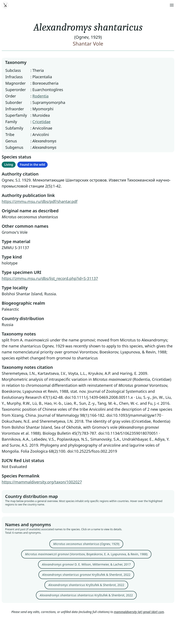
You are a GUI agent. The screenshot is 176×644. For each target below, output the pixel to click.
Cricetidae (42, 122)
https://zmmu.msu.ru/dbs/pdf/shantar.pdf (40, 201)
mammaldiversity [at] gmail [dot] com (139, 612)
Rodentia (41, 96)
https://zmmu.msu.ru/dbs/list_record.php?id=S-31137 (50, 278)
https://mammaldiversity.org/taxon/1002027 (42, 482)
